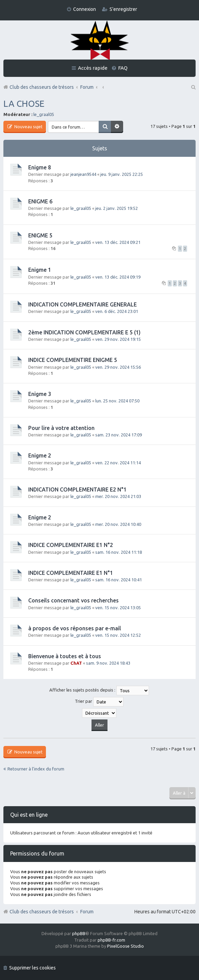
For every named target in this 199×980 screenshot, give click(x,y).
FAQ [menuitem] (123, 68)
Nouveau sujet (28, 127)
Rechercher (105, 127)
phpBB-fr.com (111, 940)
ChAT (76, 663)
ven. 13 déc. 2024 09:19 (118, 277)
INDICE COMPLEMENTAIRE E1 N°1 (71, 573)
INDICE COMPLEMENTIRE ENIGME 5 (73, 360)
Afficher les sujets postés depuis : (99, 691)
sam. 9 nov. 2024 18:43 (108, 663)
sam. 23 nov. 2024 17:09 (119, 435)
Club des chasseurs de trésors (42, 912)
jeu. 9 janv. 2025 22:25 (122, 174)
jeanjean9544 (83, 174)
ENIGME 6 (40, 201)
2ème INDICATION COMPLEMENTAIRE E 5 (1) (84, 332)
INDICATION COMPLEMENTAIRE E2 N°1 (77, 489)
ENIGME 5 (40, 235)
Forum (87, 912)
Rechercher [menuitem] (193, 87)
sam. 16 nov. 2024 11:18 (119, 552)
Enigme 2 (40, 455)
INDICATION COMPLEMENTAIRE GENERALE (82, 304)
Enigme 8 (40, 167)
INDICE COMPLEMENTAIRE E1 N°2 (71, 545)
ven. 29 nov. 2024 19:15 (118, 339)
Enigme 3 (40, 394)
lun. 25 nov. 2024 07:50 (117, 401)
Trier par (99, 702)
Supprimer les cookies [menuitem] (32, 968)
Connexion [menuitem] (85, 9)
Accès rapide (93, 68)
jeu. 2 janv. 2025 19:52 (117, 208)
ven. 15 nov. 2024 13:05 (118, 608)
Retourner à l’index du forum (36, 769)
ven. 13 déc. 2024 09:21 (118, 242)
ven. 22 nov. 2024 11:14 (118, 463)
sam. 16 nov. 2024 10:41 (119, 580)
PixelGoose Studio (126, 946)
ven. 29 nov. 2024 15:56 (118, 367)
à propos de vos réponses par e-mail (75, 628)
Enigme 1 (40, 270)
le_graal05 (44, 114)
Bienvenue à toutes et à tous (65, 656)
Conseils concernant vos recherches (73, 600)
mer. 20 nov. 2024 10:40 (118, 524)
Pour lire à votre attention (61, 428)
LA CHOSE (24, 104)
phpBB (79, 933)
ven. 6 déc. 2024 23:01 (117, 311)
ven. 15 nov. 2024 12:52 (118, 635)
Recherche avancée (117, 127)
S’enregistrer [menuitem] (123, 9)
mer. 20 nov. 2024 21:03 (118, 496)
